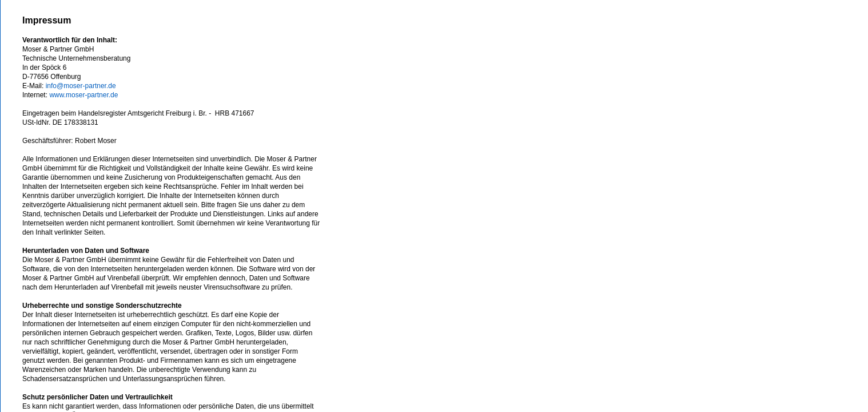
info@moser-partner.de (81, 86)
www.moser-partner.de (83, 95)
